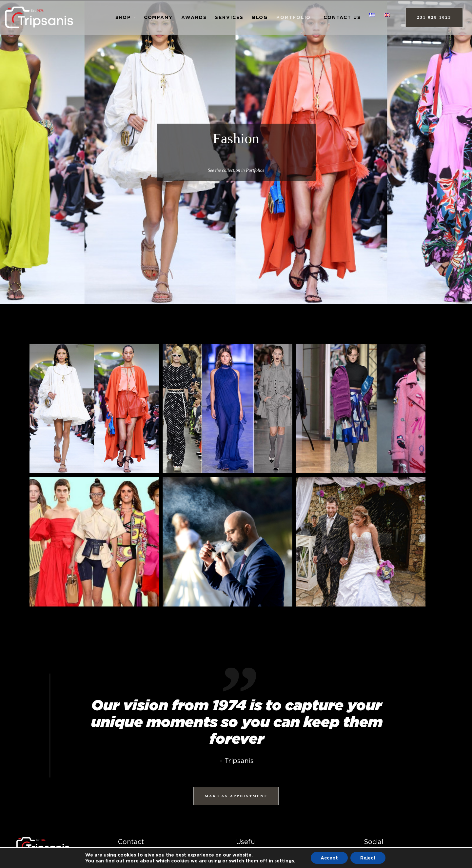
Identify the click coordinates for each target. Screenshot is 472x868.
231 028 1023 (434, 17)
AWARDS (194, 17)
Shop (123, 17)
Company (158, 17)
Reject (368, 858)
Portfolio (294, 17)
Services (229, 17)
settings (284, 861)
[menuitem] (372, 15)
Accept (329, 858)
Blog (260, 17)
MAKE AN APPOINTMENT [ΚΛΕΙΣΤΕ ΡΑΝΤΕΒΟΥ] (236, 796)
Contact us (342, 17)
